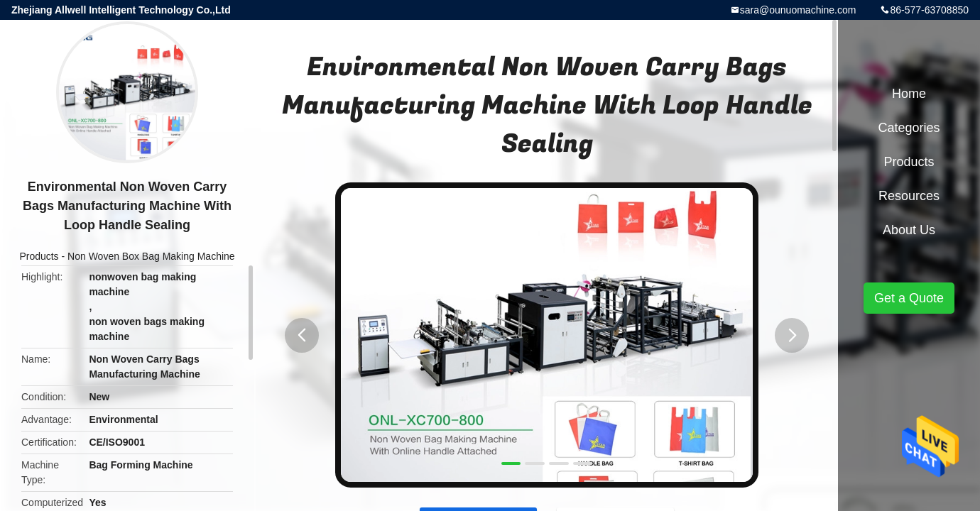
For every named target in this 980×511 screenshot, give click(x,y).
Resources (909, 196)
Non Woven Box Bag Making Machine (151, 256)
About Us (909, 230)
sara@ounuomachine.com (798, 10)
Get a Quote (909, 298)
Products (39, 256)
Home (909, 94)
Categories (909, 128)
